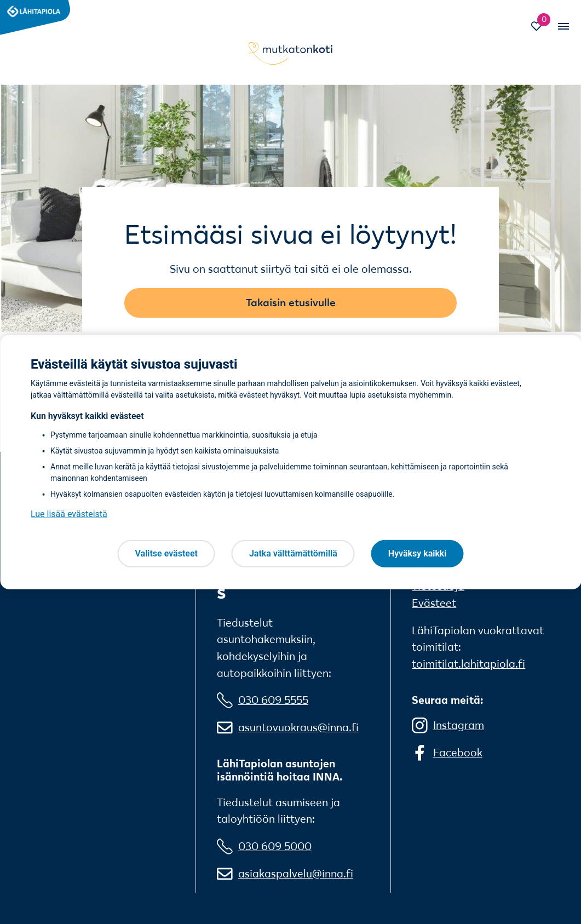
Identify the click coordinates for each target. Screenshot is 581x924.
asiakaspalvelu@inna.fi (296, 874)
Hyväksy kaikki (418, 553)
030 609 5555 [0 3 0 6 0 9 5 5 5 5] (273, 700)
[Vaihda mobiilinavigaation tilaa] (563, 26)
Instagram (459, 725)
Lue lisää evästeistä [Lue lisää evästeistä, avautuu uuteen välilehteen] (69, 514)
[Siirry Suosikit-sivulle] (542, 27)
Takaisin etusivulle (291, 302)
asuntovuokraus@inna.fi (298, 727)
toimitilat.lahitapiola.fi (468, 664)
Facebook (458, 753)
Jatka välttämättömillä (293, 553)
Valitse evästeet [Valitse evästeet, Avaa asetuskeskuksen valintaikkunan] (166, 553)
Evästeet (434, 603)
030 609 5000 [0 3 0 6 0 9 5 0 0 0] (275, 846)
